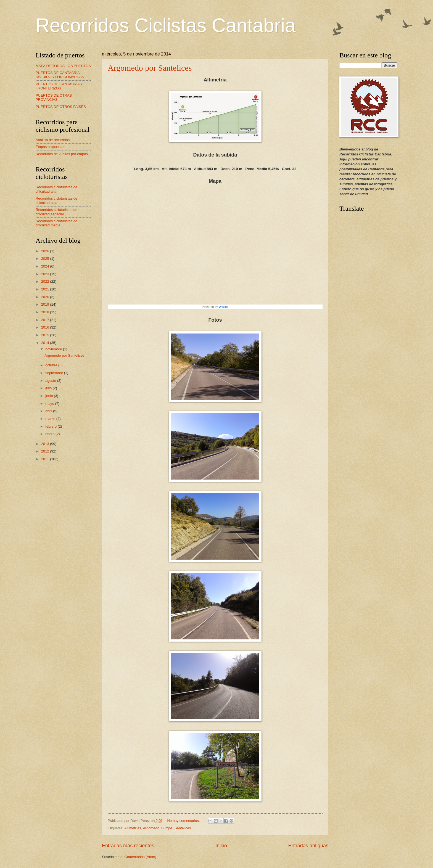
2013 (46, 444)
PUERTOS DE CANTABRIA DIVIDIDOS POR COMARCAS (60, 75)
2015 (46, 335)
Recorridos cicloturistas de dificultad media (56, 223)
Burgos (167, 828)
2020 (46, 297)
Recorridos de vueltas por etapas (62, 154)
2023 (46, 274)
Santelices (183, 828)
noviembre (54, 349)
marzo (51, 419)
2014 (46, 343)
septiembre (55, 373)
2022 (46, 281)
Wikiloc (224, 307)
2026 (46, 251)
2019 (46, 304)
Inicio (221, 846)
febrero (51, 426)
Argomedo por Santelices (150, 68)
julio (49, 388)
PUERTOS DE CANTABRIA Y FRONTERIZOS (59, 86)
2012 (46, 451)
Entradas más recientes (128, 846)
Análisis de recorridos (53, 140)
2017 (46, 320)
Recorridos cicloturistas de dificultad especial (56, 212)
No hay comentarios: (184, 821)
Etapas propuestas (50, 147)
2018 (46, 312)
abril (49, 411)
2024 (46, 266)
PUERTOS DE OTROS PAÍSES (61, 107)
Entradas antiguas (308, 846)
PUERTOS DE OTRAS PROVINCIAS (54, 97)
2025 (46, 259)
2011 (46, 459)
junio (50, 396)
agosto (51, 381)
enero (50, 434)
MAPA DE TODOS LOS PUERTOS (63, 66)
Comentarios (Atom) (140, 857)
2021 (46, 289)
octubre (52, 365)
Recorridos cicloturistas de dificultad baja (56, 200)
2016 (46, 327)
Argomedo (151, 828)
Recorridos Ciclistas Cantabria (166, 25)
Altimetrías (133, 828)
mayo (50, 403)
